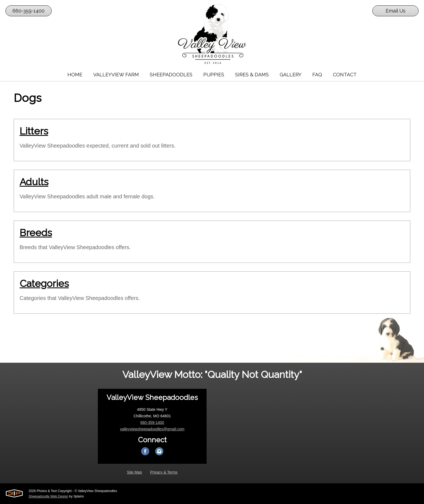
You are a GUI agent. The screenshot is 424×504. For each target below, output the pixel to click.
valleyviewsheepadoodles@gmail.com (152, 429)
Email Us (396, 11)
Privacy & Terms (164, 472)
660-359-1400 (29, 11)
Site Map (134, 472)
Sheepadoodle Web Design (48, 496)
